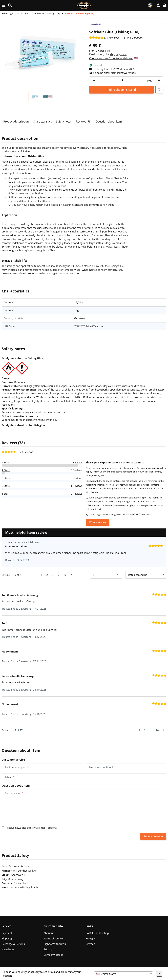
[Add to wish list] (159, 90)
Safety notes (64, 122)
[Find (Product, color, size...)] (10, 5)
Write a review (98, 522)
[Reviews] (104, 38)
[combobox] (123, 974)
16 (65, 575)
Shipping (7, 938)
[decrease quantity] (94, 80)
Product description (16, 122)
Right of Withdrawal (55, 944)
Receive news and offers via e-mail (32, 828)
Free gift (90, 938)
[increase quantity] (159, 80)
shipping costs (118, 54)
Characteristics (42, 122)
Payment (7, 933)
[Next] (71, 575)
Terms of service (53, 938)
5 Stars (6, 462)
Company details (53, 955)
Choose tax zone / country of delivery (114, 58)
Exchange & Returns (13, 944)
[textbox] (123, 974)
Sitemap (90, 944)
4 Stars (6, 470)
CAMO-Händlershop (97, 933)
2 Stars (6, 486)
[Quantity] (122, 80)
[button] (158, 5)
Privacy (48, 949)
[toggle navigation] (3, 5)
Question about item (109, 122)
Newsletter (8, 949)
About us (49, 933)
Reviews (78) (84, 122)
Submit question (153, 836)
